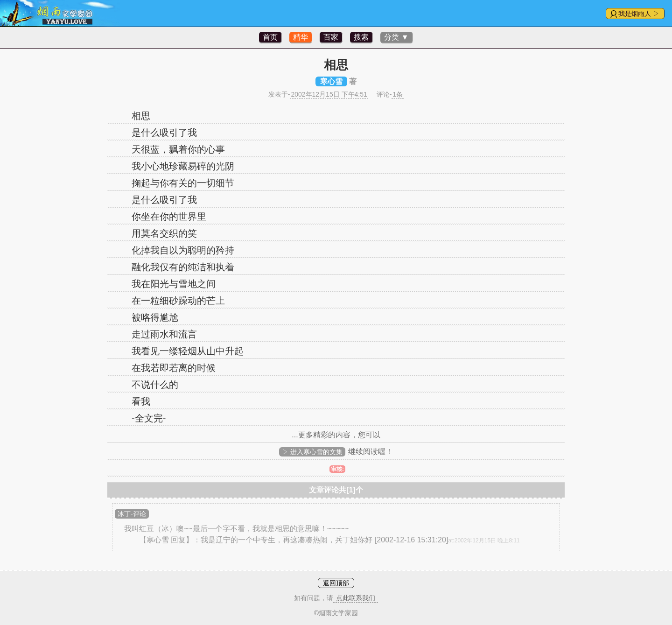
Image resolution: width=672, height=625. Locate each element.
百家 (331, 37)
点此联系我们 (356, 598)
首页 (270, 37)
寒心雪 (331, 81)
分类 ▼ (396, 37)
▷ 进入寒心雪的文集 (312, 452)
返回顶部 (336, 583)
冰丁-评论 (132, 514)
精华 (301, 37)
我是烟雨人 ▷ (639, 14)
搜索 (361, 37)
